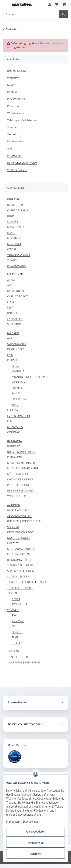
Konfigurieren (35, 843)
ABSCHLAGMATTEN (19, 516)
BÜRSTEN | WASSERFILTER (24, 521)
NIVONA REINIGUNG (20, 479)
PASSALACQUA (16, 266)
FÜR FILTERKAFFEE (19, 416)
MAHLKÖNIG (15, 427)
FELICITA (12, 410)
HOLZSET (13, 543)
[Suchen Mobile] (31, 14)
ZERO (15, 404)
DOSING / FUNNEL (19, 538)
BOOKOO (18, 621)
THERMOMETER (17, 604)
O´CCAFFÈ (13, 249)
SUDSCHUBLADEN (18, 576)
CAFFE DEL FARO (18, 210)
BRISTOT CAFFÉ (17, 205)
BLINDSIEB (14, 446)
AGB (10, 148)
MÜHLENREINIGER (19, 474)
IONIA (11, 216)
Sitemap (12, 127)
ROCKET (12, 313)
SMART (16, 393)
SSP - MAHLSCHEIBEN (21, 571)
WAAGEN (13, 610)
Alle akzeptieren (35, 832)
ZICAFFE (12, 260)
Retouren (13, 106)
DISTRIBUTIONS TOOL (21, 532)
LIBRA (15, 366)
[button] (50, 4)
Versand (12, 134)
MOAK (11, 232)
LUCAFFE (13, 221)
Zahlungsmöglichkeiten (22, 120)
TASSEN (12, 593)
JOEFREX (17, 643)
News (11, 85)
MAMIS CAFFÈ (16, 227)
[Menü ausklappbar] (5, 2)
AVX (10, 285)
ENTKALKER (15, 457)
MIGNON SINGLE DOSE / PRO (30, 377)
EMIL (10, 355)
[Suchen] (64, 14)
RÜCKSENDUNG (17, 71)
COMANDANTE (17, 344)
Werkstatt (13, 78)
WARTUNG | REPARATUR (24, 662)
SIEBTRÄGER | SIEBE (20, 565)
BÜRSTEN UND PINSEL (21, 452)
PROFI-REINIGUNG (19, 485)
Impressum (13, 822)
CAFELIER (13, 527)
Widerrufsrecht (17, 170)
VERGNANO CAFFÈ (19, 255)
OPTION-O (14, 432)
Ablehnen (35, 854)
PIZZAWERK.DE (16, 99)
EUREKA (12, 360)
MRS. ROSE (14, 244)
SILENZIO (18, 388)
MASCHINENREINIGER (21, 463)
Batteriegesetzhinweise (22, 163)
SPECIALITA (19, 399)
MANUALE (18, 371)
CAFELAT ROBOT (18, 296)
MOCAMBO (14, 238)
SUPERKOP (14, 324)
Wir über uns (16, 113)
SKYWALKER (15, 318)
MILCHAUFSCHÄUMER (21, 549)
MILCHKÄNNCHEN (19, 554)
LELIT (10, 307)
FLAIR (11, 302)
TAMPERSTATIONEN (20, 587)
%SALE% (14, 651)
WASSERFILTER (16, 496)
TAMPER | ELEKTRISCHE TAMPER (28, 582)
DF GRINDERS (16, 349)
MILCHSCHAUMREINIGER (23, 468)
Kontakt (12, 92)
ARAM (11, 280)
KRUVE (16, 599)
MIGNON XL (19, 382)
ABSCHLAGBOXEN (18, 510)
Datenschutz (30, 822)
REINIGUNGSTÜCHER (20, 490)
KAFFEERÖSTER (17, 291)
